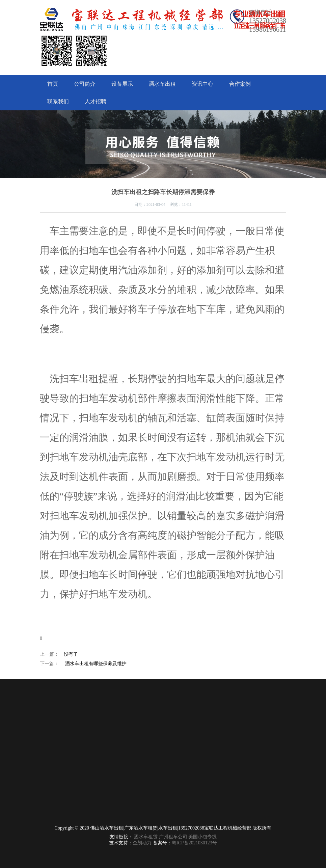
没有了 (71, 654)
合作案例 (240, 84)
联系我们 (58, 101)
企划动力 (142, 843)
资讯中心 (202, 84)
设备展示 (122, 84)
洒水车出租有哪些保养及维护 (96, 664)
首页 (53, 84)
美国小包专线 (202, 837)
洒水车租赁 (146, 837)
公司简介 (85, 84)
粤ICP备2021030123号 (194, 843)
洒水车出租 (162, 84)
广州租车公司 (173, 837)
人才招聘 (96, 101)
